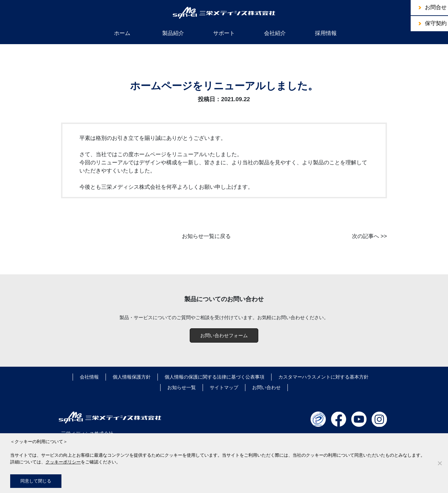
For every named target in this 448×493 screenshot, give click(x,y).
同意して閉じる (36, 481)
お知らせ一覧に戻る (206, 236)
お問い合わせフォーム (224, 335)
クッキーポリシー (63, 462)
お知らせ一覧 (182, 387)
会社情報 (89, 377)
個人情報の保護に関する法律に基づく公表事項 (214, 377)
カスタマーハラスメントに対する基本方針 (323, 377)
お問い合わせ (266, 387)
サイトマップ (224, 387)
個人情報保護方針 (132, 377)
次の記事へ (366, 236)
